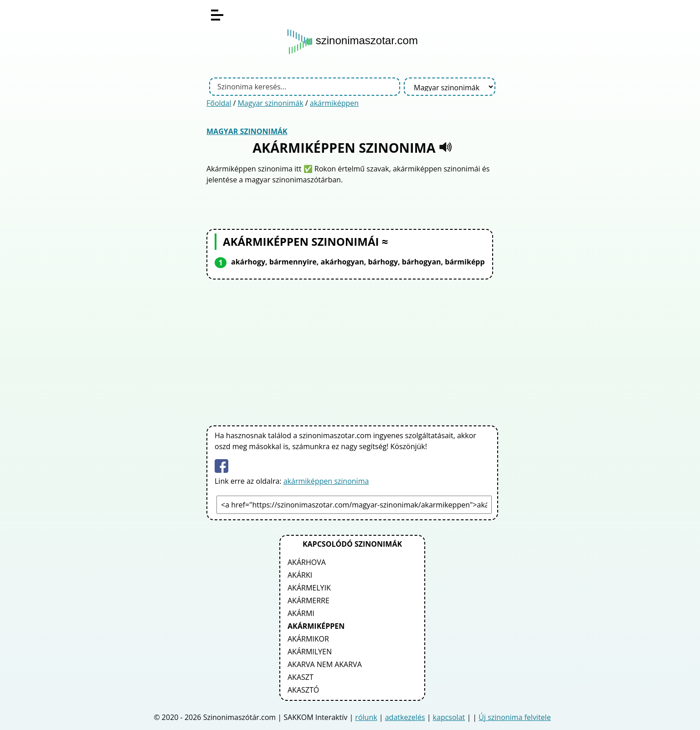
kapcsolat (449, 717)
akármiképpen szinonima (326, 481)
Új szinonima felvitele (515, 717)
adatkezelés (405, 717)
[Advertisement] (352, 351)
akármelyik (309, 588)
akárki (300, 575)
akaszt (301, 677)
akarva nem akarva (325, 664)
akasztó (303, 690)
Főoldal (219, 103)
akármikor (308, 639)
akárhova (307, 562)
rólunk (366, 717)
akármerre (309, 601)
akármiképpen (334, 103)
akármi (301, 613)
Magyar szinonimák (270, 103)
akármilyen (310, 652)
